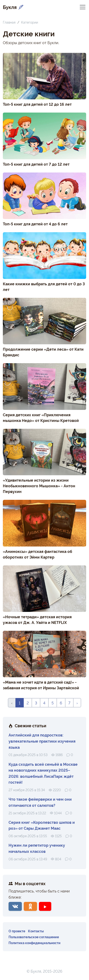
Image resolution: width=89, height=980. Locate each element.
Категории (30, 22)
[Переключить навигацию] (83, 7)
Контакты (36, 931)
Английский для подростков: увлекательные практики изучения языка (42, 741)
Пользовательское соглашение (34, 937)
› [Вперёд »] (77, 703)
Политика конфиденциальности (35, 943)
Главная (9, 22)
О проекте (17, 931)
